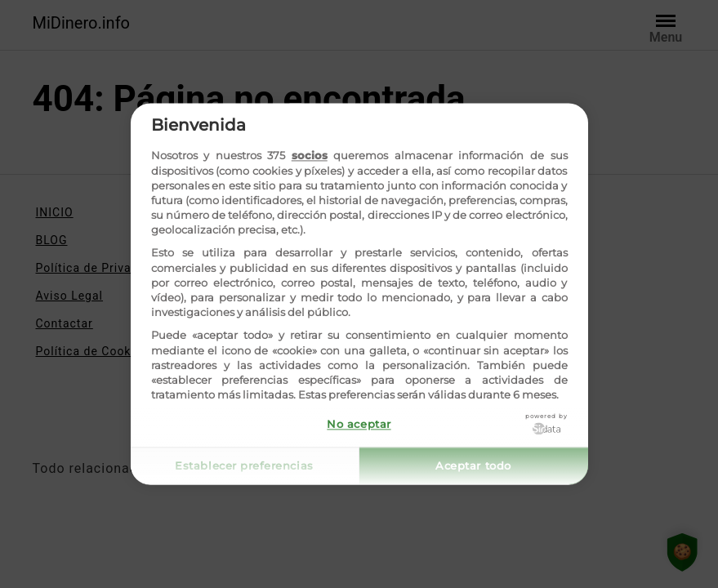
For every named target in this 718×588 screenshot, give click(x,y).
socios (310, 156)
